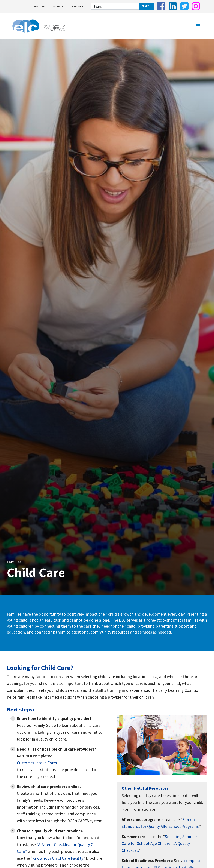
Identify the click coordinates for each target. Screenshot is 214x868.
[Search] (115, 6)
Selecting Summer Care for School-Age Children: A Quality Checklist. (159, 843)
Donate (58, 6)
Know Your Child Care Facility (58, 858)
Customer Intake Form (37, 763)
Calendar (38, 6)
